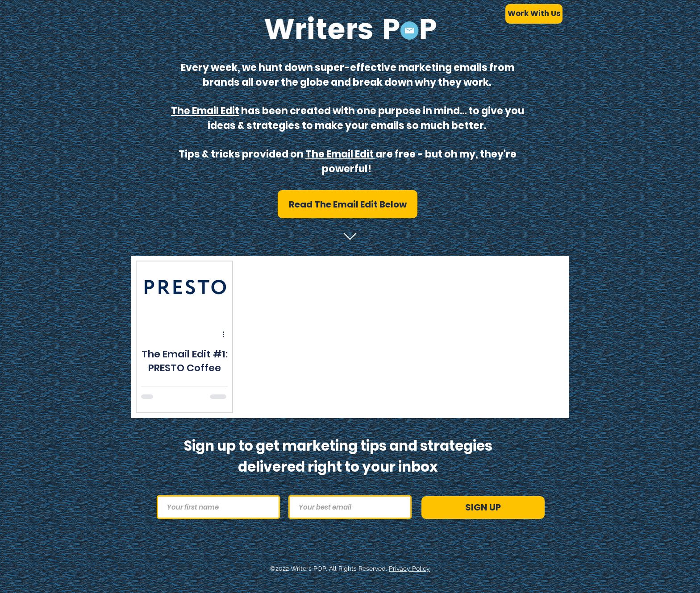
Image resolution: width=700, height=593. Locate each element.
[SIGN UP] (483, 508)
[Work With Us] (534, 14)
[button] (348, 204)
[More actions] (226, 334)
